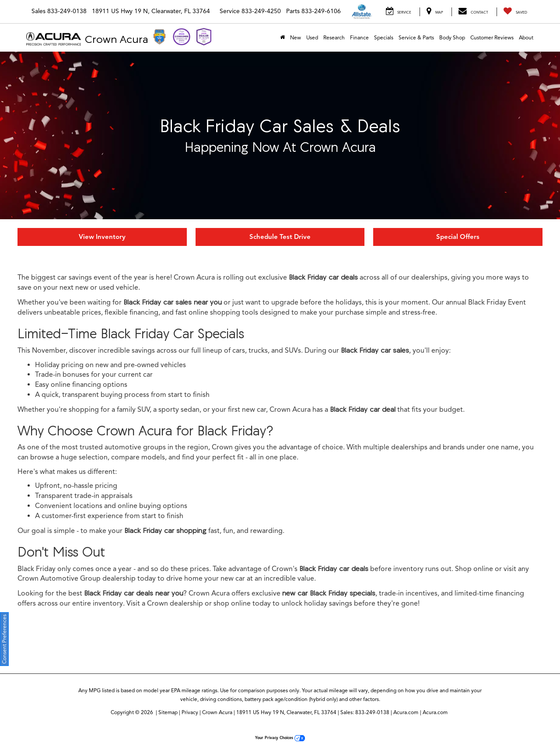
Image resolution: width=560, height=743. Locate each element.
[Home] (282, 38)
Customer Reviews (492, 37)
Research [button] (334, 37)
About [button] (526, 37)
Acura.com (406, 712)
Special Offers (458, 237)
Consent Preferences (4, 639)
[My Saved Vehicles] (515, 12)
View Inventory (102, 237)
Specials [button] (384, 37)
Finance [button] (359, 37)
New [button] (296, 37)
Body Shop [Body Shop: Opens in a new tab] (452, 37)
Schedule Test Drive (280, 237)
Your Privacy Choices (280, 738)
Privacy (190, 712)
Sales (38, 11)
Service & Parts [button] (416, 37)
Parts (293, 11)
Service (230, 11)
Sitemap (168, 712)
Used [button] (312, 37)
